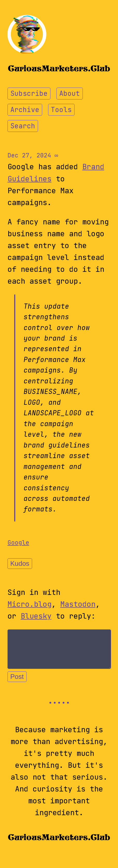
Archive (25, 110)
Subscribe (29, 94)
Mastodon (78, 604)
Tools (61, 110)
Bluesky (36, 616)
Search (23, 126)
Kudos (20, 563)
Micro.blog (30, 604)
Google (18, 542)
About (70, 94)
